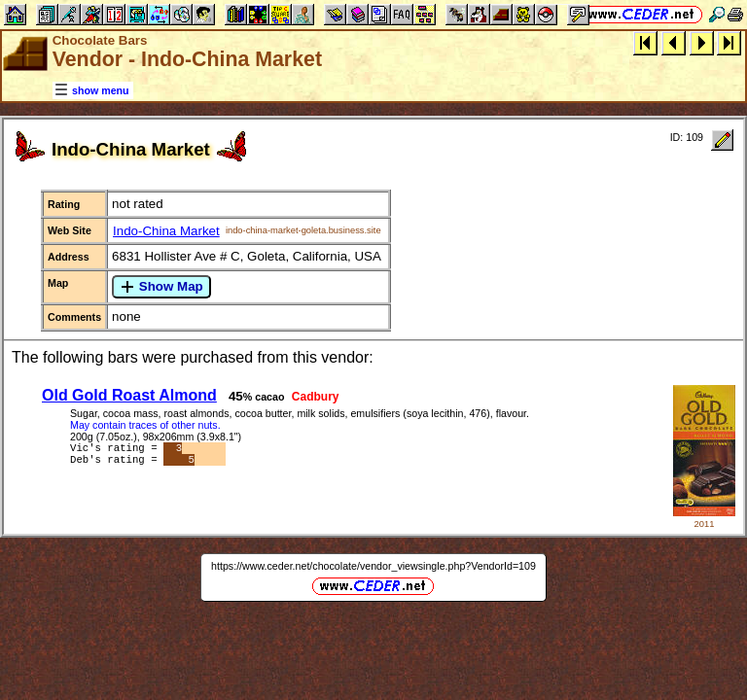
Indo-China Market (166, 231)
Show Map (161, 287)
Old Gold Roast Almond (129, 395)
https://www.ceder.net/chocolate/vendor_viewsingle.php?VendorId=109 (373, 566)
